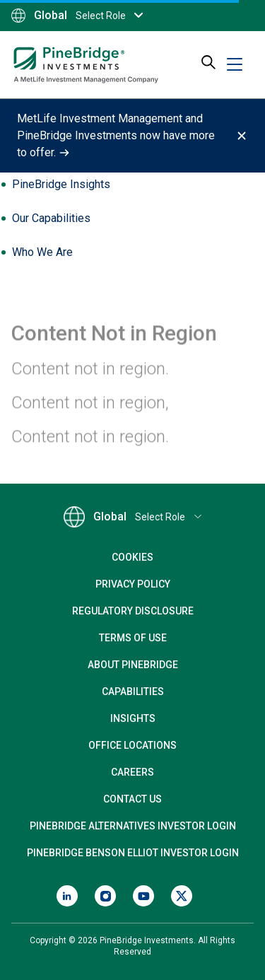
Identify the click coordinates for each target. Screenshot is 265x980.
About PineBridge (133, 665)
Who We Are (42, 252)
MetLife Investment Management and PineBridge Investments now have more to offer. (116, 135)
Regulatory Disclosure (133, 611)
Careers (132, 772)
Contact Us (132, 799)
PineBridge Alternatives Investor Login (133, 826)
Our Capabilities (51, 218)
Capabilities (133, 692)
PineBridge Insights (61, 184)
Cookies (132, 557)
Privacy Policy (133, 584)
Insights (133, 718)
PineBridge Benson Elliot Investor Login (133, 853)
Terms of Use (133, 638)
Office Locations (132, 745)
